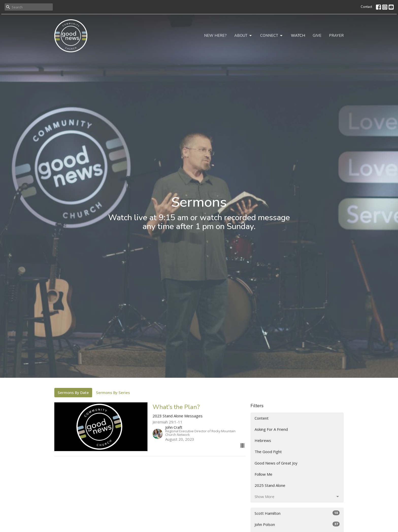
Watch (298, 36)
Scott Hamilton (297, 513)
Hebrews (263, 440)
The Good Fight (268, 452)
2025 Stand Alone (270, 485)
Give (317, 36)
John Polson (297, 524)
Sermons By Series (113, 392)
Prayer (336, 36)
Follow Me (263, 474)
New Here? (215, 36)
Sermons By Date (73, 392)
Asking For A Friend (271, 429)
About (243, 36)
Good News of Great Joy (276, 463)
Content (262, 418)
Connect (272, 36)
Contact (366, 7)
